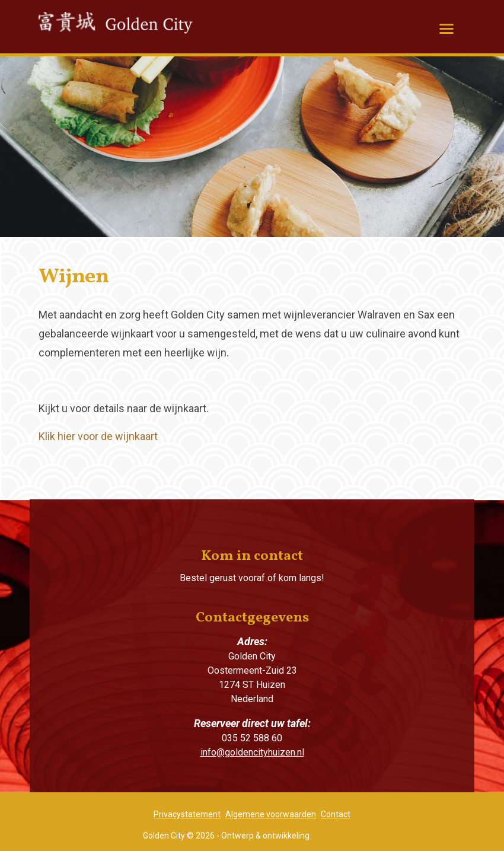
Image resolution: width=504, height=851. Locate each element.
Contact (336, 814)
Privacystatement (187, 814)
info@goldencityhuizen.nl (252, 752)
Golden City (130, 31)
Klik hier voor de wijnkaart (98, 436)
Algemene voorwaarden (271, 814)
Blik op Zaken (336, 836)
